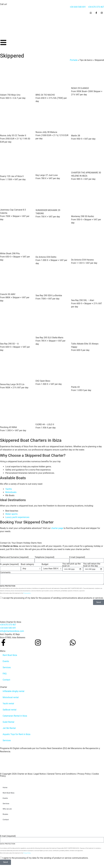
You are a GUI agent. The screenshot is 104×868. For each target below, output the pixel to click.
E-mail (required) (77, 557)
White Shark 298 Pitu (10, 253)
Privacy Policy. (27, 853)
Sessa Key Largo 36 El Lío (12, 384)
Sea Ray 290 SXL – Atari (83, 300)
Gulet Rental (8, 722)
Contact (6, 680)
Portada (74, 60)
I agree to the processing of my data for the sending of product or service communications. (45, 858)
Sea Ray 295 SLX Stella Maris (49, 338)
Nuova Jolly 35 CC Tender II (13, 135)
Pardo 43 (75, 387)
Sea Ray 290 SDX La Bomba (49, 295)
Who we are (7, 809)
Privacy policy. (27, 593)
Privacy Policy (84, 774)
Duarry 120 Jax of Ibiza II (12, 176)
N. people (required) (9, 564)
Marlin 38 (76, 136)
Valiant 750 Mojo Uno (10, 95)
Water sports (11, 514)
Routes (5, 814)
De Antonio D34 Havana (82, 260)
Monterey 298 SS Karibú (83, 216)
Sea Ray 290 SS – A (9, 344)
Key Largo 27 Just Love (47, 175)
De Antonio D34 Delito (46, 257)
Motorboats (11, 492)
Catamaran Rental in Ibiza (15, 716)
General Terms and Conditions (62, 774)
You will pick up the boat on (72, 565)
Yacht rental (8, 704)
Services (7, 667)
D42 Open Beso (43, 381)
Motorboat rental (11, 697)
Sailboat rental (9, 710)
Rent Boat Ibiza (10, 655)
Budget (45, 564)
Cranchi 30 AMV (8, 294)
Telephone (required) (44, 557)
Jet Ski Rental (9, 728)
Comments (5, 572)
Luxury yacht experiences (17, 517)
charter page (57, 528)
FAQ (5, 674)
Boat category (27, 564)
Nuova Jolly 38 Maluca (46, 132)
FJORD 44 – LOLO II (45, 424)
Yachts (9, 489)
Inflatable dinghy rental (14, 691)
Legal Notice (40, 774)
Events (6, 661)
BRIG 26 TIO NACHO (45, 95)
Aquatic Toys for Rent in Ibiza (17, 734)
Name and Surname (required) (14, 557)
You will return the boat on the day (92, 565)
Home (5, 787)
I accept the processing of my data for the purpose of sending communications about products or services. (53, 598)
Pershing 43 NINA (8, 427)
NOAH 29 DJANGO (80, 88)
